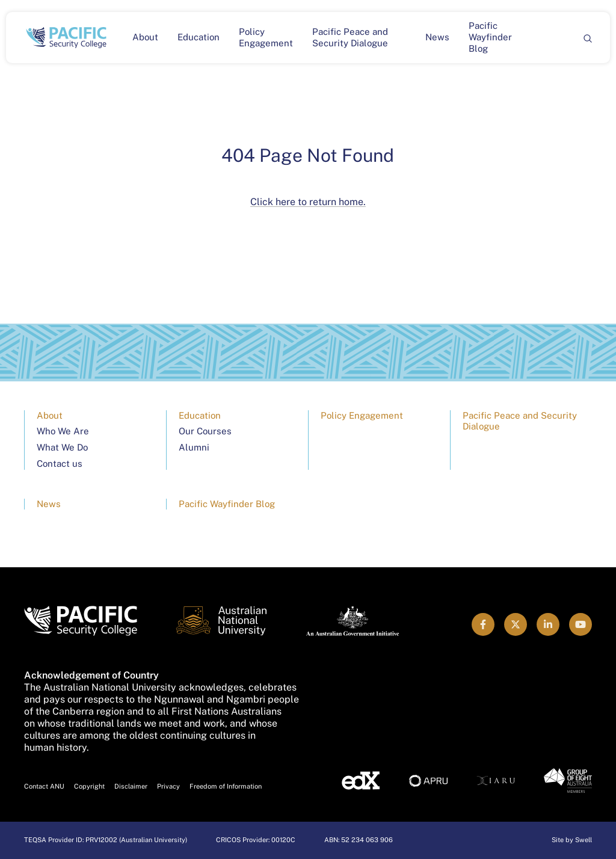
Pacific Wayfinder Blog (490, 37)
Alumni (194, 447)
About (145, 37)
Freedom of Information (226, 786)
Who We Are (63, 431)
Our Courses (205, 431)
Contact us (60, 463)
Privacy (168, 786)
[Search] (587, 38)
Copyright (89, 786)
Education (199, 37)
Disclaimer (131, 786)
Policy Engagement (266, 37)
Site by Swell (572, 840)
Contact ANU (44, 786)
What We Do (62, 447)
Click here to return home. (308, 202)
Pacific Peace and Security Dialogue (350, 37)
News (437, 37)
